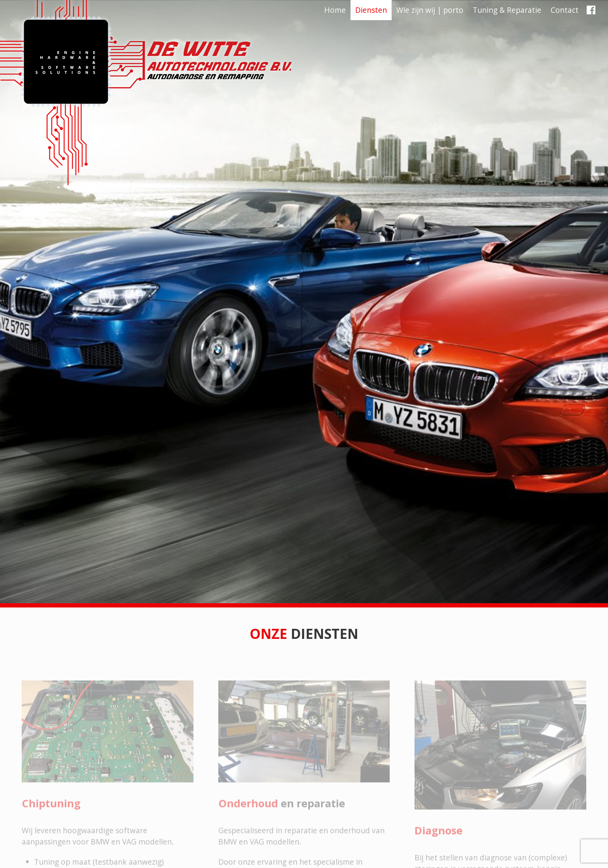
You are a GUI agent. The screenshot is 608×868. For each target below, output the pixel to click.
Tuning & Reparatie (507, 10)
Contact (565, 10)
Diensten (371, 10)
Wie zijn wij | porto (430, 10)
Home (335, 10)
